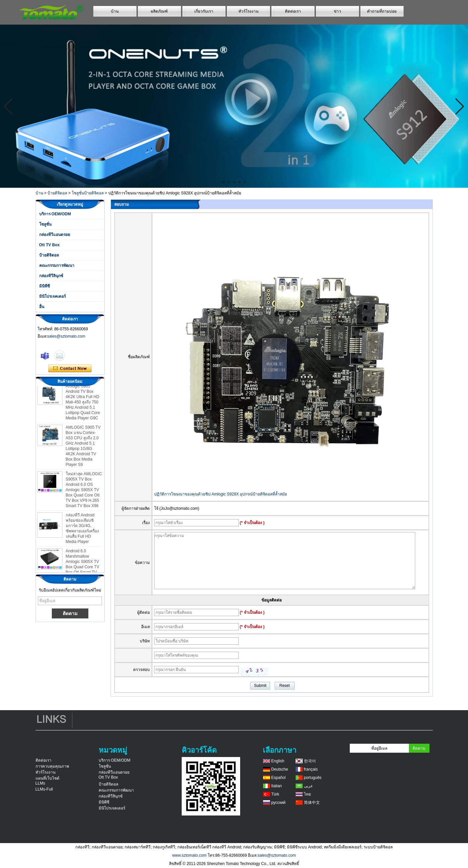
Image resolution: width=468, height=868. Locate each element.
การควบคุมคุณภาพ (52, 766)
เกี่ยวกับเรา (204, 11)
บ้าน (115, 11)
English (278, 761)
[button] (224, 182)
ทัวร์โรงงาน (248, 11)
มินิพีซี (45, 286)
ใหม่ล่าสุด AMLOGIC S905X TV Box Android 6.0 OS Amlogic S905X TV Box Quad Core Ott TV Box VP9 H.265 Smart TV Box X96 (84, 491)
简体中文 (312, 803)
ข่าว (337, 11)
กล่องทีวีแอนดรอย (55, 235)
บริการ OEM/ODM (55, 214)
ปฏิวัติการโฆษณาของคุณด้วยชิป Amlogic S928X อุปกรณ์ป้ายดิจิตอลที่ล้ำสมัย (221, 494)
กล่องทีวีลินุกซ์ (51, 276)
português (313, 778)
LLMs (40, 783)
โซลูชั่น (45, 224)
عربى (308, 786)
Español (279, 778)
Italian (277, 786)
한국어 (310, 761)
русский (279, 803)
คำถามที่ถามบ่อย (382, 11)
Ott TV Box (49, 245)
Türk (275, 794)
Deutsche (280, 769)
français (311, 769)
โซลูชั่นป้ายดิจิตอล (88, 193)
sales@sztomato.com (66, 336)
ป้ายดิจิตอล (57, 193)
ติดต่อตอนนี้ (70, 369)
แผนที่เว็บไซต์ (47, 778)
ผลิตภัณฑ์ (159, 11)
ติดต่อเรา (293, 11)
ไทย (307, 794)
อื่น (42, 307)
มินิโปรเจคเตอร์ (52, 296)
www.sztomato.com (189, 855)
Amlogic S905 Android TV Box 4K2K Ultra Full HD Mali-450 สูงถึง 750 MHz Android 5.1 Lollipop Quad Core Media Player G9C (83, 404)
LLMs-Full (44, 789)
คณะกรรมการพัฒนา (57, 266)
